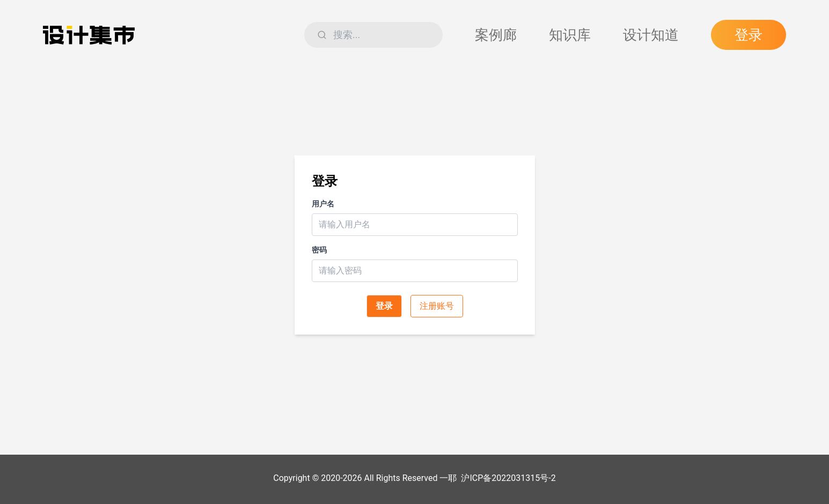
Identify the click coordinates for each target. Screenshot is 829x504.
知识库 (570, 35)
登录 (749, 35)
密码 (319, 250)
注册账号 (437, 306)
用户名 (323, 204)
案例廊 (496, 35)
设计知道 (651, 35)
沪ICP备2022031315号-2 (508, 478)
